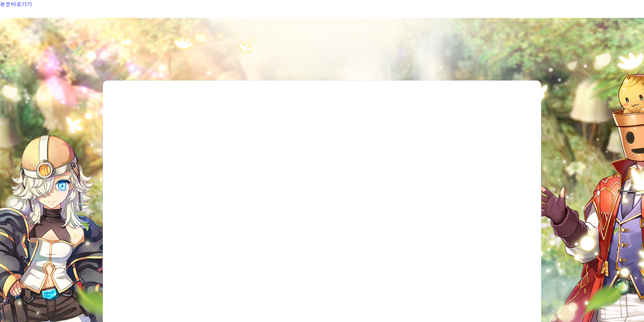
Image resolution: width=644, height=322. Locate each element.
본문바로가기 (16, 4)
